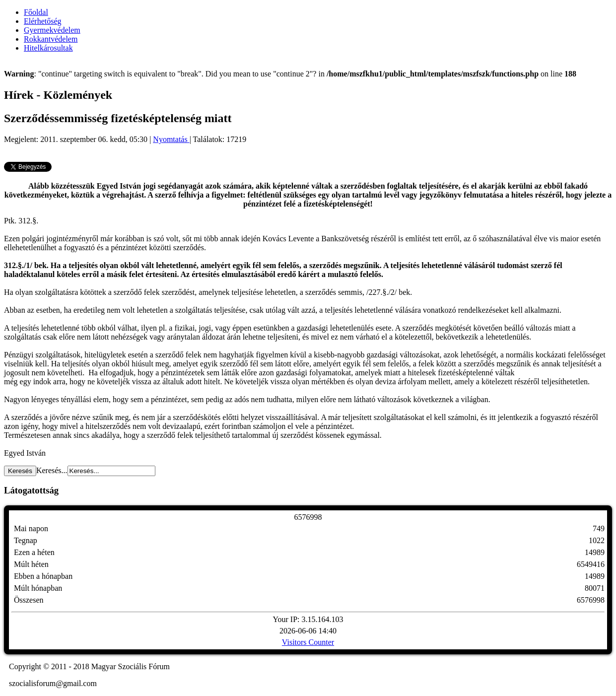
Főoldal (36, 12)
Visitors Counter (308, 642)
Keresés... (52, 470)
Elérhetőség (43, 21)
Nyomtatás (171, 139)
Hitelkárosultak (48, 48)
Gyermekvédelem (52, 30)
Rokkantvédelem (51, 39)
